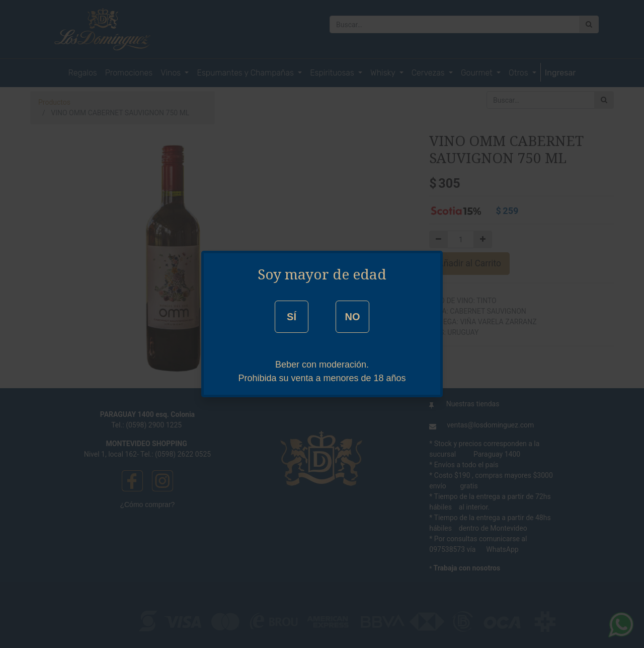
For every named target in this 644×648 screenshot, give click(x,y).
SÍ (292, 317)
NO (352, 317)
